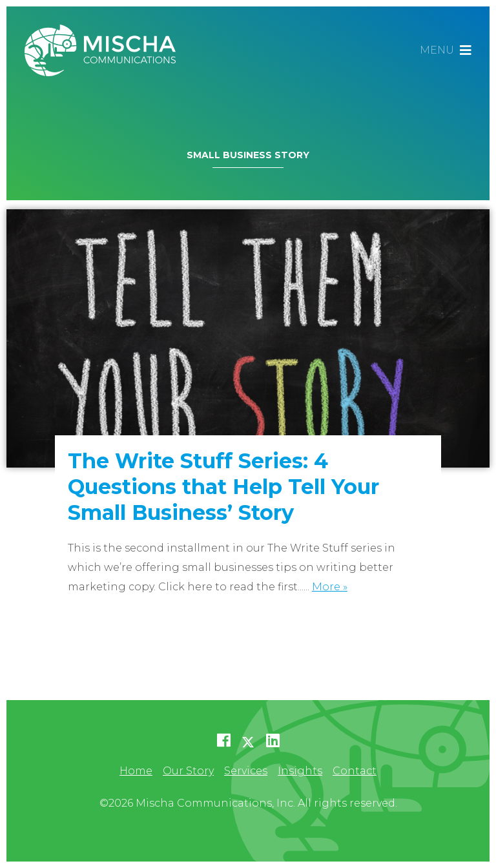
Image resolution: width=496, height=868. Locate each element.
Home (136, 771)
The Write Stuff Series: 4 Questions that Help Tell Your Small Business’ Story (223, 487)
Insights (300, 771)
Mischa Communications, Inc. (105, 50)
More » (330, 587)
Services (246, 771)
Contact (355, 771)
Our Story (188, 771)
